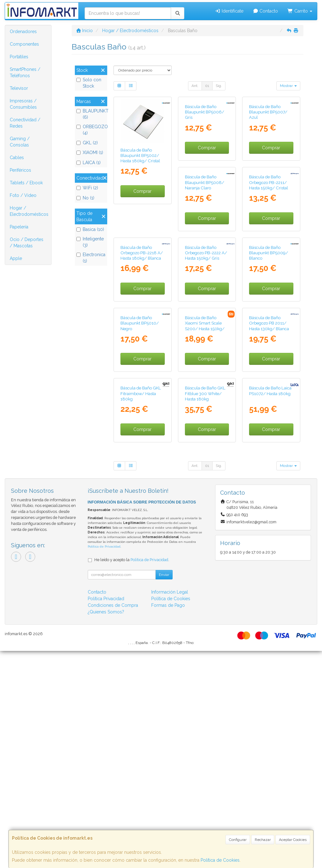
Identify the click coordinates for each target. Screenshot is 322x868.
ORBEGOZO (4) (91, 130)
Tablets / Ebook (26, 183)
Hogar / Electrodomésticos (29, 211)
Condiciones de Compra (113, 822)
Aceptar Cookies (293, 840)
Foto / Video (23, 195)
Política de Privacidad (104, 764)
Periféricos (20, 170)
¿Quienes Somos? (106, 829)
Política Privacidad (106, 816)
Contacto (266, 11)
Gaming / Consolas (20, 142)
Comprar (142, 191)
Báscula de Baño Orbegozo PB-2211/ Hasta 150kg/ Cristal (204, 269)
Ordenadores (23, 32)
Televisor (19, 88)
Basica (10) (90, 229)
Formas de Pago (168, 822)
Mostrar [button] (288, 86)
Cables (17, 158)
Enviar (164, 792)
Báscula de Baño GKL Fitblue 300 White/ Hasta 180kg (141, 610)
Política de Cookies (220, 860)
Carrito (300, 11)
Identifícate (229, 11)
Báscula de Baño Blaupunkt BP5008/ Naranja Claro (140, 269)
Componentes (24, 44)
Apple (16, 258)
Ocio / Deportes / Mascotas (27, 243)
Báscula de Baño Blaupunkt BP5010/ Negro (268, 383)
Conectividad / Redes (25, 123)
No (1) (85, 198)
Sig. (219, 86)
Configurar (238, 840)
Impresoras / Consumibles (23, 104)
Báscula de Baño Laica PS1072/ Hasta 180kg (206, 608)
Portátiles (19, 57)
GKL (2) (87, 143)
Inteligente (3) (90, 242)
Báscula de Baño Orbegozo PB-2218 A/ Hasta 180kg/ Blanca (270, 269)
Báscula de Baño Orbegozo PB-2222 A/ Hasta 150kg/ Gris (142, 383)
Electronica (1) (91, 258)
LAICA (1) (89, 163)
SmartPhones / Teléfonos (25, 72)
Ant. (195, 86)
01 (207, 86)
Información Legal (170, 809)
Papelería (19, 227)
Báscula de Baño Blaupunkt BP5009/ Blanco (204, 383)
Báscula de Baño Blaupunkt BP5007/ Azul (268, 155)
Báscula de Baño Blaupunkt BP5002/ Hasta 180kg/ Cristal (140, 155)
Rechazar (263, 840)
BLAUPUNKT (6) (91, 114)
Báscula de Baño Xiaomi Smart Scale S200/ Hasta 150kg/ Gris (140, 499)
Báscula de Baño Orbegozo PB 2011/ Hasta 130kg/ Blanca (205, 497)
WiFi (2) (87, 188)
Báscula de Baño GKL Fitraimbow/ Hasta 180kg (269, 497)
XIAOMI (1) (90, 152)
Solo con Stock (89, 83)
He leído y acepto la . (132, 777)
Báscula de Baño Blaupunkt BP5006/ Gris (205, 155)
